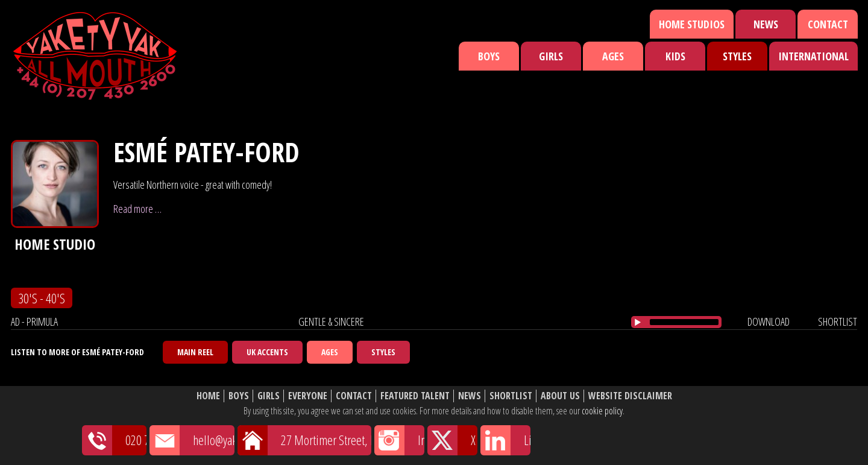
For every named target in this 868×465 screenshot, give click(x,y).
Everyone (308, 396)
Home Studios (692, 24)
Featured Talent (415, 396)
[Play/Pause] (638, 322)
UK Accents (267, 352)
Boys (489, 56)
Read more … (137, 209)
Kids (675, 56)
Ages (613, 56)
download (769, 321)
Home (208, 396)
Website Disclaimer (630, 396)
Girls (551, 56)
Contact (828, 24)
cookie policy (602, 411)
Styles (737, 56)
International (813, 56)
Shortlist (511, 396)
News (766, 24)
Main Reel (195, 352)
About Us (560, 396)
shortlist (838, 321)
